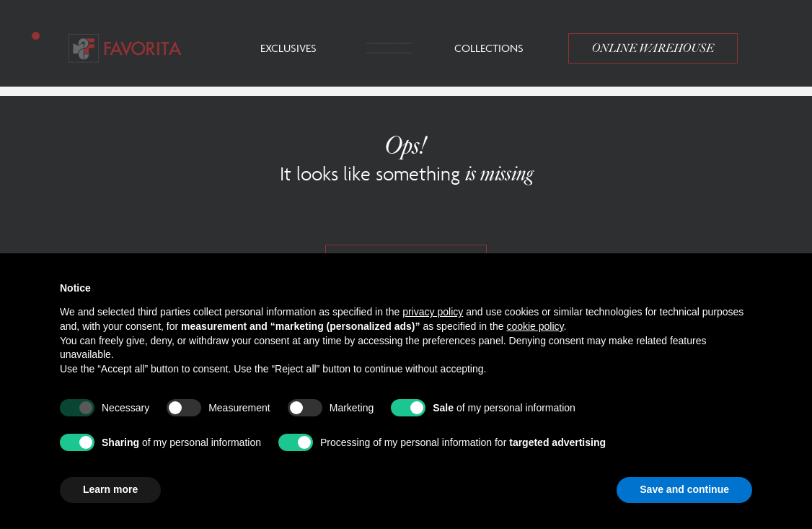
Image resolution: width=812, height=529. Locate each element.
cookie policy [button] (535, 326)
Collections (489, 48)
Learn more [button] (110, 489)
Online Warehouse (653, 48)
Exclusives (288, 48)
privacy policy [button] (433, 312)
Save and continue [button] (684, 489)
